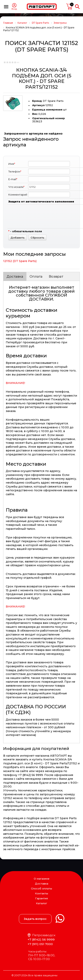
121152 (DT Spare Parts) (20, 261)
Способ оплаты (41, 888)
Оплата (36, 276)
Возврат (56, 276)
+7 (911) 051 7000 (40, 944)
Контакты (41, 893)
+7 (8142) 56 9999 (41, 939)
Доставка (15, 276)
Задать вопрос (35, 919)
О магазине (42, 879)
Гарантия (41, 898)
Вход (14, 9)
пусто (69, 7)
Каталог (41, 903)
